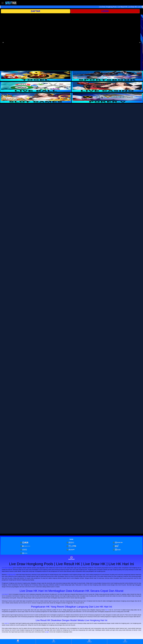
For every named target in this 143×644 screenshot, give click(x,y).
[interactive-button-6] (107, 98)
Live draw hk (5, 594)
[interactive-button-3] (36, 87)
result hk (7, 623)
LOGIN (105, 11)
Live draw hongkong (7, 568)
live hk (107, 610)
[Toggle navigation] (3, 3)
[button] (3, 43)
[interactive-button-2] (107, 76)
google (47, 632)
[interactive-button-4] (107, 87)
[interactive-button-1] (36, 76)
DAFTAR (36, 11)
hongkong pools (11, 575)
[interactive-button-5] (36, 98)
